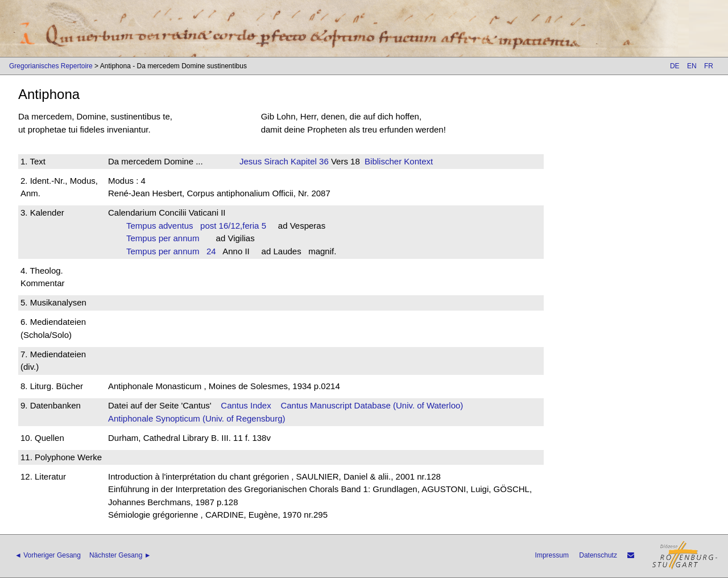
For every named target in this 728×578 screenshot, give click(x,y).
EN (692, 66)
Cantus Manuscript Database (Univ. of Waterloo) (372, 405)
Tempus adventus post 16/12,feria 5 (196, 226)
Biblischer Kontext (399, 161)
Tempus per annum (166, 238)
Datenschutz (598, 555)
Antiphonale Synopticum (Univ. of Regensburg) (197, 418)
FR (709, 66)
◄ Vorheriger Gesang (48, 555)
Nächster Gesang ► (120, 555)
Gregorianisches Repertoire (51, 66)
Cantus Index (246, 405)
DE (675, 66)
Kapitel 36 (309, 161)
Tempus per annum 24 (171, 251)
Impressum (552, 555)
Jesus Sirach (264, 161)
